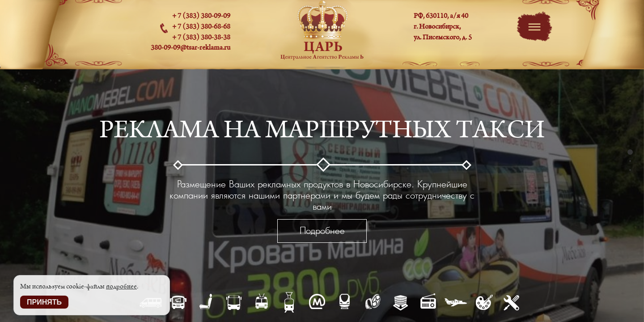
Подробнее (322, 231)
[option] (322, 194)
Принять (44, 302)
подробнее (121, 287)
